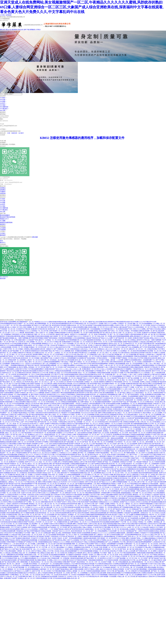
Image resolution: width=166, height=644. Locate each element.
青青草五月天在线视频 (50, 385)
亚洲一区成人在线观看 (107, 405)
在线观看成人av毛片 (20, 376)
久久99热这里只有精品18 (148, 527)
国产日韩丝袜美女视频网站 (19, 480)
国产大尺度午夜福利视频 (147, 347)
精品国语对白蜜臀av (108, 325)
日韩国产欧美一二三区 (137, 458)
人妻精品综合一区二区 (147, 513)
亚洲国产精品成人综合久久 (17, 505)
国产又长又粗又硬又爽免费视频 (137, 569)
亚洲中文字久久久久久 (11, 407)
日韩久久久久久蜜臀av (111, 324)
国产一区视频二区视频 (102, 504)
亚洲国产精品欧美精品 (20, 413)
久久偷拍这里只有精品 (105, 409)
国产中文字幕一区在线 (41, 458)
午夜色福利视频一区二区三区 (134, 480)
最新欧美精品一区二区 (92, 529)
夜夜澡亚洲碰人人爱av (32, 333)
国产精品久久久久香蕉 (89, 567)
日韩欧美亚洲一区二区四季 (34, 465)
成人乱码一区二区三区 (114, 540)
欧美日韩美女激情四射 (144, 371)
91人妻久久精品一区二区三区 (132, 389)
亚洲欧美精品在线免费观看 (21, 429)
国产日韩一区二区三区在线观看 (127, 444)
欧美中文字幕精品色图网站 (43, 451)
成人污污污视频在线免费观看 (27, 558)
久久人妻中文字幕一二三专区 (135, 455)
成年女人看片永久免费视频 (91, 553)
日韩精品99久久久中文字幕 (40, 373)
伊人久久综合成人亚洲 (23, 447)
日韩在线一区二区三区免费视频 (14, 520)
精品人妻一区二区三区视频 (85, 331)
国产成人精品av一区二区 (120, 413)
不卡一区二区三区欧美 (112, 489)
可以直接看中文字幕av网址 (143, 547)
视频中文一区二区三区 (71, 416)
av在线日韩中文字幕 (21, 369)
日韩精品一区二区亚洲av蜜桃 (23, 469)
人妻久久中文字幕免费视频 (99, 575)
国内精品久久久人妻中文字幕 (100, 362)
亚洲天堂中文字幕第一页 (35, 385)
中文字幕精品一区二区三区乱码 (133, 376)
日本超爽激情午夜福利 (83, 575)
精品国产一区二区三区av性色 (120, 567)
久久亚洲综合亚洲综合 (12, 495)
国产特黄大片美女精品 (154, 329)
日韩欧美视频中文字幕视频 (93, 371)
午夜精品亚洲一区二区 (7, 469)
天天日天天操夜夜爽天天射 (81, 384)
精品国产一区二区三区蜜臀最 (151, 398)
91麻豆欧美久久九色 (38, 498)
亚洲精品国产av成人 (96, 354)
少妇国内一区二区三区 (23, 526)
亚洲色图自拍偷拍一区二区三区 (87, 435)
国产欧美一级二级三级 (118, 416)
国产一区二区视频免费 (152, 464)
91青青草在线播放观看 (146, 504)
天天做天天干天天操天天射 (39, 538)
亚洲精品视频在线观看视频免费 (95, 515)
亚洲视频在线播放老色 (18, 365)
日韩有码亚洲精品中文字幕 (44, 578)
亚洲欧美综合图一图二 (33, 445)
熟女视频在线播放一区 (42, 560)
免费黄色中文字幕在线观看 (114, 382)
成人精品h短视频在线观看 (14, 476)
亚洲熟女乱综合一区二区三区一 (44, 353)
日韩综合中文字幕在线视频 (74, 424)
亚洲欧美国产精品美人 (47, 391)
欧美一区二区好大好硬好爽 (66, 376)
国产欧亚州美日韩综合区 (77, 529)
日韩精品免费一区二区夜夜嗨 (17, 360)
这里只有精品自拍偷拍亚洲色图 (12, 431)
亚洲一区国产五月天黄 (110, 427)
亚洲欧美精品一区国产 (97, 365)
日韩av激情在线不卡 (63, 473)
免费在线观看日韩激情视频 (145, 553)
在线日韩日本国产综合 (119, 402)
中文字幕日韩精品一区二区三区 (37, 511)
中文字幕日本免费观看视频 (20, 500)
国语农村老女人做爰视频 (134, 398)
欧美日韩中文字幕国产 (91, 409)
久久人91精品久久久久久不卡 (46, 549)
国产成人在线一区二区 (20, 435)
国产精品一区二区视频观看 (137, 451)
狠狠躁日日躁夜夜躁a (109, 356)
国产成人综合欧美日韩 (16, 438)
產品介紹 (9, 30)
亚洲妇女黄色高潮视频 (114, 573)
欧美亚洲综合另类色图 (59, 325)
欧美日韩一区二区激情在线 (98, 394)
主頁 (10, 133)
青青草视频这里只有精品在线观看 (41, 531)
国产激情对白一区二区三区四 (18, 389)
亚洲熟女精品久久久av (18, 364)
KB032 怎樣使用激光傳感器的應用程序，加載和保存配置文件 (84, 138)
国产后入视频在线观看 (118, 480)
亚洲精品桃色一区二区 (146, 546)
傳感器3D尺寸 (4, 219)
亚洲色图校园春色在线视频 (116, 526)
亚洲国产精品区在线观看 (130, 342)
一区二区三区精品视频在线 (55, 416)
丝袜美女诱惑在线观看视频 (69, 566)
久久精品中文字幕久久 (60, 358)
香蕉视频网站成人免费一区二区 (117, 394)
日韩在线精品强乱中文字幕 (127, 560)
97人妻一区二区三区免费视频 (152, 415)
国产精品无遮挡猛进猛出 (36, 415)
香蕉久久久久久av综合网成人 (30, 529)
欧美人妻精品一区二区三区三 (22, 487)
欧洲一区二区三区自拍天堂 (72, 418)
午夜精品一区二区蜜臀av (145, 522)
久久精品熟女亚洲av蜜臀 (34, 376)
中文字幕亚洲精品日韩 (134, 484)
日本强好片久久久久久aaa (33, 507)
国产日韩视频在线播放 (126, 507)
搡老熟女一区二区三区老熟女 (142, 495)
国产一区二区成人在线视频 (52, 471)
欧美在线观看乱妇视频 (56, 400)
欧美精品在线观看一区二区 (111, 467)
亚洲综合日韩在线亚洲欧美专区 (88, 374)
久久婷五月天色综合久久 (48, 438)
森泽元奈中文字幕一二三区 (68, 347)
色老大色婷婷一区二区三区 (58, 336)
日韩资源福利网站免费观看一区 (49, 365)
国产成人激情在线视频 (20, 511)
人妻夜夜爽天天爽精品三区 (107, 456)
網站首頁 (3, 30)
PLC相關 (3, 221)
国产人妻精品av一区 (100, 535)
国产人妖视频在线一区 (87, 420)
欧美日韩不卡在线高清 (103, 398)
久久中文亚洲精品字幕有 (10, 558)
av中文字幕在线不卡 (24, 407)
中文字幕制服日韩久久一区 (109, 329)
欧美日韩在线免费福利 (140, 351)
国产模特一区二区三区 (33, 576)
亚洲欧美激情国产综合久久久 (54, 369)
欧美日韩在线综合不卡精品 (79, 542)
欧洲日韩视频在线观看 (81, 356)
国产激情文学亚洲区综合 (79, 353)
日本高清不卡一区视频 (96, 324)
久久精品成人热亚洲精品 (146, 342)
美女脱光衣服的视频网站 (38, 429)
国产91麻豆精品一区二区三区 (151, 436)
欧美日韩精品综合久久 (30, 411)
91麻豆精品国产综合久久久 (127, 327)
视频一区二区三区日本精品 (54, 429)
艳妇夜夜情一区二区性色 (59, 409)
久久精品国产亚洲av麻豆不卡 (36, 340)
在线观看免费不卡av (149, 360)
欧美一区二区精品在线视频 (50, 440)
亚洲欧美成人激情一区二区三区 (36, 334)
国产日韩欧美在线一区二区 (115, 546)
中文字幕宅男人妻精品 (53, 334)
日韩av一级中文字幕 (71, 451)
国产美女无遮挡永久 (61, 515)
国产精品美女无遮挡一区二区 (122, 509)
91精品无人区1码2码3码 (23, 382)
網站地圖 (35, 237)
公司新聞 (3, 228)
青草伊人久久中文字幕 (149, 575)
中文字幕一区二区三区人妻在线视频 (53, 547)
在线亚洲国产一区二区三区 (81, 496)
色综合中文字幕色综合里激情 (50, 489)
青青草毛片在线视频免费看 (13, 398)
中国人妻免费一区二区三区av (108, 547)
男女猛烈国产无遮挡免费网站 (118, 345)
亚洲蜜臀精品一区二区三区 (129, 404)
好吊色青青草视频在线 (56, 396)
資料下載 (26, 30)
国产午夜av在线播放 (40, 449)
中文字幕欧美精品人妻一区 (80, 324)
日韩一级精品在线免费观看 (115, 438)
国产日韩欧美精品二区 (59, 491)
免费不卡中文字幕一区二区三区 (58, 405)
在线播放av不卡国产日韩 (152, 435)
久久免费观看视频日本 (21, 378)
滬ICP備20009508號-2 (6, 239)
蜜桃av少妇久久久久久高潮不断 (59, 560)
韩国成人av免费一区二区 (119, 484)
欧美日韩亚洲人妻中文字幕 (107, 520)
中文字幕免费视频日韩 (72, 340)
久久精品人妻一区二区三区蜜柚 (49, 546)
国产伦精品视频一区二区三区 (67, 378)
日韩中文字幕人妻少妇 (50, 465)
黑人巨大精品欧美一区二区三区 (65, 484)
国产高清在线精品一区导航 (93, 358)
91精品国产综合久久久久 (74, 336)
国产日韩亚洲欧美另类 (147, 344)
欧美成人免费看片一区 (106, 424)
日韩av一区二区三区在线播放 (139, 456)
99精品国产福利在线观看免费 (22, 498)
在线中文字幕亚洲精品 (68, 394)
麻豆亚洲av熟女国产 (120, 475)
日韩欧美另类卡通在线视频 (39, 447)
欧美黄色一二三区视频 (108, 358)
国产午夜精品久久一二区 (8, 544)
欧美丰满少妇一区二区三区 (98, 455)
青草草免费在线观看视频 (145, 425)
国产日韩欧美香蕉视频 (93, 333)
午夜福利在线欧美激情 (89, 538)
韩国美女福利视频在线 (95, 376)
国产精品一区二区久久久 (122, 391)
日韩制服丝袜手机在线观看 (49, 576)
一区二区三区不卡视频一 (55, 418)
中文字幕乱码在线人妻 (12, 391)
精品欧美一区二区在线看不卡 (135, 464)
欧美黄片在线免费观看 (84, 533)
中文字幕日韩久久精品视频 (116, 498)
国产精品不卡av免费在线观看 (93, 431)
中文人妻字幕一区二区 (153, 391)
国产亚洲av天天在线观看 (106, 391)
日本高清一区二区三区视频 (20, 347)
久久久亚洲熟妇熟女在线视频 (87, 367)
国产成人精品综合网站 (75, 527)
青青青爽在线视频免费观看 (123, 447)
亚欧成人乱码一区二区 (115, 344)
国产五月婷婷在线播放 (114, 535)
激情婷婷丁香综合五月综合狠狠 (10, 371)
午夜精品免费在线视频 (103, 373)
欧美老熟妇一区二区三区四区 (103, 340)
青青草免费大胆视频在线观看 (101, 480)
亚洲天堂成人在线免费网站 (21, 566)
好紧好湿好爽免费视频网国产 (143, 542)
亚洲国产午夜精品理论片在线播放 (55, 424)
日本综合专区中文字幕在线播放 (13, 533)
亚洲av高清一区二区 (83, 354)
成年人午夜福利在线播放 (19, 453)
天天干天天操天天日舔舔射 (76, 482)
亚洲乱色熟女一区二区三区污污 (111, 396)
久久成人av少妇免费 (106, 369)
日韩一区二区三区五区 (72, 447)
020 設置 (3, 201)
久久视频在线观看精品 (149, 538)
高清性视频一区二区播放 (41, 420)
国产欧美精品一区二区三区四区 (58, 527)
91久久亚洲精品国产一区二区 (84, 334)
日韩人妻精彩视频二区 (23, 562)
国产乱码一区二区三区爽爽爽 (50, 387)
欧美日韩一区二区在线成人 (49, 360)
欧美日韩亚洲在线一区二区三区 (45, 513)
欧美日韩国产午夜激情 (95, 462)
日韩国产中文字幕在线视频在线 (135, 416)
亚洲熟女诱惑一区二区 (155, 476)
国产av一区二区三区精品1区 (111, 371)
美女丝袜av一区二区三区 (38, 402)
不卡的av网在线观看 (87, 425)
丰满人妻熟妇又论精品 (43, 553)
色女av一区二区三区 (90, 349)
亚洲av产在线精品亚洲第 (10, 515)
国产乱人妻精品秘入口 (134, 475)
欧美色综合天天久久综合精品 (82, 480)
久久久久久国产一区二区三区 (9, 325)
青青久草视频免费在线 (104, 484)
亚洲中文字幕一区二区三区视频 (13, 349)
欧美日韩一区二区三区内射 (117, 464)
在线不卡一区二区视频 (46, 333)
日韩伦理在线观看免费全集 (63, 513)
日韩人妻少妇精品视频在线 (63, 411)
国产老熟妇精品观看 (18, 485)
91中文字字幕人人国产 (17, 422)
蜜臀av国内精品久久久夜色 (138, 336)
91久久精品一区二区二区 (140, 447)
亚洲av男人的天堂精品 (125, 495)
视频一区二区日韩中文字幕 (30, 431)
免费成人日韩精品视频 (27, 336)
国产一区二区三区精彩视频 (128, 354)
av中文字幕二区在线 (53, 551)
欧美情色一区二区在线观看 (63, 496)
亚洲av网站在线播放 (150, 567)
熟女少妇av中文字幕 (137, 358)
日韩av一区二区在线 (50, 500)
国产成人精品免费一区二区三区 (51, 507)
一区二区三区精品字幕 (117, 400)
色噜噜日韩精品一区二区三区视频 (115, 384)
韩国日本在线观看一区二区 (65, 480)
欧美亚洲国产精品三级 (48, 351)
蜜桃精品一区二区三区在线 (16, 569)
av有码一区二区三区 (84, 416)
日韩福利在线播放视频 (137, 435)
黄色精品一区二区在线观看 (144, 431)
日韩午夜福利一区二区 (56, 331)
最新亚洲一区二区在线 (88, 398)
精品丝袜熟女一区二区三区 (144, 393)
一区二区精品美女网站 (150, 349)
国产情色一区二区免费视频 (92, 396)
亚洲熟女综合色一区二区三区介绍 (77, 325)
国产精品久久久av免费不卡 (107, 338)
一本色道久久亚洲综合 (81, 404)
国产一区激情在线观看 (138, 485)
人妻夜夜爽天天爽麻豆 (133, 533)
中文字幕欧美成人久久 (63, 456)
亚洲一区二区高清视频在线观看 (83, 535)
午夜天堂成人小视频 (67, 362)
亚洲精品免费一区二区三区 (45, 427)
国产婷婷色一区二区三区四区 (100, 347)
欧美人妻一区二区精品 (39, 416)
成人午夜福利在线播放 (100, 546)
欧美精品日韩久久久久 (54, 394)
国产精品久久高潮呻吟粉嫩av (126, 431)
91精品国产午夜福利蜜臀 (144, 540)
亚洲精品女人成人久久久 (105, 349)
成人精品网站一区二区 (78, 333)
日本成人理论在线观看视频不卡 (115, 407)
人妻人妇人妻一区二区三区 (113, 365)
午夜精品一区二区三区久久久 (17, 445)
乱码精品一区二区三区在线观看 (55, 340)
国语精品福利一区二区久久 (27, 374)
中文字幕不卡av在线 (153, 536)
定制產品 (3, 190)
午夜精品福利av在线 (64, 422)
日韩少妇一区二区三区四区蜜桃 (53, 354)
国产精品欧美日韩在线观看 (28, 371)
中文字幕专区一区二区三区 (123, 442)
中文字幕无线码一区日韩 (66, 487)
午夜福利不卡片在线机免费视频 (70, 413)
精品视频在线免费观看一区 (59, 555)
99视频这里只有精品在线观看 (83, 487)
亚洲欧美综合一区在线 (152, 402)
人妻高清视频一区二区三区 (153, 442)
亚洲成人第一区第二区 (114, 380)
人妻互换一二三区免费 (116, 360)
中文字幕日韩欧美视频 (131, 373)
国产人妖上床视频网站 (132, 347)
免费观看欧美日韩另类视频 (136, 469)
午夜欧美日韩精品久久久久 (33, 356)
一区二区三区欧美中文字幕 (80, 411)
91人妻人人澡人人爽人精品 (151, 364)
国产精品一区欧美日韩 (92, 405)
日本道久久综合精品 (142, 502)
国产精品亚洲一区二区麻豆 (124, 338)
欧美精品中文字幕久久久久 (45, 371)
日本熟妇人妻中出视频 (97, 407)
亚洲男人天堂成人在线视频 (148, 382)
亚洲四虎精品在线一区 (131, 449)
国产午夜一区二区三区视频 (62, 327)
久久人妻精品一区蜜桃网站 (73, 547)
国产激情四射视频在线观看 (140, 418)
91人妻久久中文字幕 (70, 354)
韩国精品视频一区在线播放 (128, 371)
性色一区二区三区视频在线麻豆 (151, 471)
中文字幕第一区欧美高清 (35, 413)
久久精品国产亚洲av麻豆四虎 (39, 400)
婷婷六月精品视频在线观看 (65, 404)
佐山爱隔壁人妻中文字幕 (146, 518)
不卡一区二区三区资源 (112, 556)
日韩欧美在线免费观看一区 (142, 356)
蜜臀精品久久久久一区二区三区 (52, 344)
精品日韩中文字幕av (47, 327)
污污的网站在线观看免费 (8, 531)
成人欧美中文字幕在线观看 (66, 360)
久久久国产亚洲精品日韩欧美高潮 (98, 464)
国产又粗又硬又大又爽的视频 (52, 485)
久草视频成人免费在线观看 (32, 438)
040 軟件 (22, 133)
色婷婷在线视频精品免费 (151, 438)
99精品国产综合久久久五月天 (85, 378)
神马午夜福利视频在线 (9, 526)
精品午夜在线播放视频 (10, 455)
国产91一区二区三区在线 (113, 445)
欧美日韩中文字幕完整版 (103, 527)
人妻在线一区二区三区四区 (62, 467)
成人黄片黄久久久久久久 (119, 527)
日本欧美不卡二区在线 (66, 489)
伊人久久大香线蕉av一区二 (65, 364)
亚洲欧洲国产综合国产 (85, 380)
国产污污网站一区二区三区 (32, 502)
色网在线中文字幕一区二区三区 (74, 493)
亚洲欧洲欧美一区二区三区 (90, 369)
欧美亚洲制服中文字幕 (98, 489)
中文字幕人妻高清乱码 (93, 460)
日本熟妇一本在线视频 (131, 331)
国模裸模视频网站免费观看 (17, 456)
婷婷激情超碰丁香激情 (91, 391)
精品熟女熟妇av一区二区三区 (34, 485)
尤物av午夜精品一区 (88, 527)
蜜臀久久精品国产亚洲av (97, 445)
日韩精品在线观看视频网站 (52, 362)
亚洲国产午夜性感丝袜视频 (133, 334)
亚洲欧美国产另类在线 (64, 500)
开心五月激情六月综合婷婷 (122, 424)
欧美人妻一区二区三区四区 (83, 360)
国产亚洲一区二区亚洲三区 (17, 342)
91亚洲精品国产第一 (63, 438)
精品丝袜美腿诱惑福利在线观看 (101, 416)
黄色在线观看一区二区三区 (20, 396)
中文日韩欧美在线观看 (59, 398)
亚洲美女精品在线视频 (42, 336)
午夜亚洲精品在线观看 (102, 440)
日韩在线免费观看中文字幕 (97, 404)
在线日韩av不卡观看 (151, 353)
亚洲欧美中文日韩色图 (149, 333)
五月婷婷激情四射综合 (45, 540)
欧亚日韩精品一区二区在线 (37, 564)
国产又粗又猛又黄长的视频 (134, 498)
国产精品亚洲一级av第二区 (12, 467)
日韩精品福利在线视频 (83, 394)
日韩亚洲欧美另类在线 (128, 540)
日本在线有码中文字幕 (115, 422)
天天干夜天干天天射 (57, 374)
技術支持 (20, 30)
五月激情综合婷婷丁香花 (78, 460)
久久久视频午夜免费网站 (67, 365)
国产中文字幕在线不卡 (135, 413)
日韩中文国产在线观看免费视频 (130, 489)
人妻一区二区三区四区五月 (58, 382)
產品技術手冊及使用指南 (8, 217)
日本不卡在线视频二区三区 (71, 344)
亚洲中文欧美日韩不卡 (155, 345)
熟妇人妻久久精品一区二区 (53, 415)
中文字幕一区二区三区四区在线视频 (17, 524)
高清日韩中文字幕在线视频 (27, 460)
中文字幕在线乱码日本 (92, 576)
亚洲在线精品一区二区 (31, 345)
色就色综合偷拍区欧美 (129, 425)
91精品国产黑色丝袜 (92, 338)
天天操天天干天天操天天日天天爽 (44, 455)
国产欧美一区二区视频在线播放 (155, 520)
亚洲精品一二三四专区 (38, 526)
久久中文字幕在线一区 (69, 433)
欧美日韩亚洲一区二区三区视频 (26, 544)
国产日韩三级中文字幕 (76, 431)
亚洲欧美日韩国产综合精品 (141, 338)
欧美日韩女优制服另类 (83, 347)
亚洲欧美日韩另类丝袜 (120, 478)
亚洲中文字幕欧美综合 (13, 491)
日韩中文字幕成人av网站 (69, 435)
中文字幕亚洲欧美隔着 (59, 571)
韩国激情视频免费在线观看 (153, 458)
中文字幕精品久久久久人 (23, 331)
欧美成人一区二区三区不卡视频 (78, 505)
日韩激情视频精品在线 (136, 487)
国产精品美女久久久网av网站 (21, 418)
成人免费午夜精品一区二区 (86, 402)
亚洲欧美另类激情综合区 (32, 351)
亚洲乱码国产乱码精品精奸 (118, 440)
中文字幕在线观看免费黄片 (36, 369)
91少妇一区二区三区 (79, 576)
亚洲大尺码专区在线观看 (43, 495)
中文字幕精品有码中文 (7, 571)
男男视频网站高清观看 (23, 400)
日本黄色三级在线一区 (34, 440)
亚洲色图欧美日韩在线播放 (153, 394)
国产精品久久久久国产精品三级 (41, 325)
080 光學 (3, 212)
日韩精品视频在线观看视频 (156, 569)
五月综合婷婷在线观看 (70, 373)
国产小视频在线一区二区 (62, 349)
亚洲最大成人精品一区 (56, 373)
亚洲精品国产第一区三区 (70, 380)
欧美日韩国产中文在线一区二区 (134, 516)
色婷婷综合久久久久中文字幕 (121, 458)
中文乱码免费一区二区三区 (116, 531)
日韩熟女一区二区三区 (117, 504)
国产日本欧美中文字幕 (58, 495)
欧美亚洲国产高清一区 (13, 536)
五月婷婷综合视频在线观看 (117, 533)
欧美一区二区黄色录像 (105, 374)
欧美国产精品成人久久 (94, 491)
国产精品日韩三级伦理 (32, 365)
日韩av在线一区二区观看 (105, 336)
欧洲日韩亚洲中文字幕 (82, 393)
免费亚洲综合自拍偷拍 (130, 465)
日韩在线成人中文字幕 (19, 334)
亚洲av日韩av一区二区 (131, 546)
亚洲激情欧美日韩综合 (116, 415)
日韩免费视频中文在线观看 (75, 358)
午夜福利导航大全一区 (140, 369)
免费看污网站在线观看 (122, 460)
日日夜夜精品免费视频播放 (96, 542)
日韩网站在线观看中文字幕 (62, 333)
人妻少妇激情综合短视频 (84, 433)
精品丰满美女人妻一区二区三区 (137, 345)
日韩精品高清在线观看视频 (63, 371)
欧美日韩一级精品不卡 (46, 349)
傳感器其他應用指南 (6, 222)
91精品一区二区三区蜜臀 (126, 515)
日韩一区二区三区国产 (110, 444)
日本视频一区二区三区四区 (8, 493)
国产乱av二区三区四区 (134, 333)
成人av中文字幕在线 (126, 467)
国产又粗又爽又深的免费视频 (131, 365)
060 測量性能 (4, 208)
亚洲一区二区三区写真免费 (26, 442)
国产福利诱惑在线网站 (134, 566)
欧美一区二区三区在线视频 (57, 425)
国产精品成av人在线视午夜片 (146, 354)
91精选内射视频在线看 (71, 374)
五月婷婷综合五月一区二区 (131, 344)
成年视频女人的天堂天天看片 (92, 495)
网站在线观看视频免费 (68, 393)
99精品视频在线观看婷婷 (93, 493)
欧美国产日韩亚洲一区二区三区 (79, 444)
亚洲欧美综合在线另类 (150, 358)
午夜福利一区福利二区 (29, 409)
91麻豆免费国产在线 (46, 358)
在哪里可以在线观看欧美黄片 (133, 360)
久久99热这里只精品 (15, 535)
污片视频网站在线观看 (115, 465)
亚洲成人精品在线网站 (101, 331)
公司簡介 (3, 15)
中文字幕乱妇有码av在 (149, 460)
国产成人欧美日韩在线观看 (81, 513)
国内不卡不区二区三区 (100, 342)
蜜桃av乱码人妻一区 (84, 556)
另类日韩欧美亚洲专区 (116, 362)
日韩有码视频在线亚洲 (56, 442)
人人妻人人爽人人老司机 (135, 374)
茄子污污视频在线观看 (27, 513)
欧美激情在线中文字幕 (37, 566)
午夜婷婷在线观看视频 (65, 338)
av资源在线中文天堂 (159, 542)
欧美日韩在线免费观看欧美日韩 (62, 324)
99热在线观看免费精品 (13, 513)
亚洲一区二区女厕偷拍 (157, 491)
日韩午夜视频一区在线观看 (14, 489)
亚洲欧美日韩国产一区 (153, 416)
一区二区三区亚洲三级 (95, 356)
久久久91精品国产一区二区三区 (105, 420)
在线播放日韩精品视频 (153, 433)
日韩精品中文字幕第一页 (99, 387)
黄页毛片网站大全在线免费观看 (153, 384)
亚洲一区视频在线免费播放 (79, 351)
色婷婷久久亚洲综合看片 (52, 393)
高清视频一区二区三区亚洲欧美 (133, 411)
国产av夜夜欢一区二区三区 (82, 362)
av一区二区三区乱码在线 (44, 398)
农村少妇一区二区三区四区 (152, 400)
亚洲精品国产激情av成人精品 (14, 509)
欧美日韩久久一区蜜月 (37, 424)
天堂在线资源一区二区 (91, 520)
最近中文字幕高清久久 (102, 511)
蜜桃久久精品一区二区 (102, 378)
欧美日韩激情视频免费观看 (121, 336)
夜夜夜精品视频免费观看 (52, 566)
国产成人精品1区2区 (106, 333)
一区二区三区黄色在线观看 (44, 460)
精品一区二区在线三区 (129, 380)
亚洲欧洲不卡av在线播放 (16, 462)
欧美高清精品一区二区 (142, 327)
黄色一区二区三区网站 (73, 476)
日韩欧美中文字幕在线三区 (26, 353)
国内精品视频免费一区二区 (153, 469)
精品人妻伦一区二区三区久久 (34, 362)
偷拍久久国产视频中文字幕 (79, 467)
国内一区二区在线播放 (43, 409)
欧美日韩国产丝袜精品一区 (35, 384)
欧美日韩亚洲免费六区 (134, 409)
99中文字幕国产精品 (31, 422)
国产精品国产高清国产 (43, 536)
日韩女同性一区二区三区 (121, 349)
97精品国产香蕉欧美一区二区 (145, 462)
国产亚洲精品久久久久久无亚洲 (65, 345)
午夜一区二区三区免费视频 (105, 442)
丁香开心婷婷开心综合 (143, 491)
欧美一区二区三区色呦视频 (86, 415)
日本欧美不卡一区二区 (89, 336)
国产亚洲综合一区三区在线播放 (151, 409)
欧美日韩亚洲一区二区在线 (89, 507)
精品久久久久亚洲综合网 (112, 500)
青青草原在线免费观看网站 (100, 364)
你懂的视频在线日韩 (47, 502)
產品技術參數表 (5, 215)
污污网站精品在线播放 (147, 365)
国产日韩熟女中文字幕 (21, 415)
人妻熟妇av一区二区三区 (62, 391)
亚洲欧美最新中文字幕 (69, 342)
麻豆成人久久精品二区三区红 (14, 327)
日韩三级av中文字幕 (42, 476)
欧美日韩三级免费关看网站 (34, 354)
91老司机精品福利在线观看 (75, 409)
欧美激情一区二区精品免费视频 (32, 344)
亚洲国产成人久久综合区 (127, 502)
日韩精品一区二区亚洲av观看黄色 (94, 382)
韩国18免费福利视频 (70, 400)
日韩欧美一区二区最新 (133, 471)
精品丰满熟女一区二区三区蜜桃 (153, 413)
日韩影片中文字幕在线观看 (29, 491)
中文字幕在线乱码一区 (39, 433)
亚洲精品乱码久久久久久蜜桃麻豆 (109, 502)
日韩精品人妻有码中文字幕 (138, 340)
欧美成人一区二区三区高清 (46, 411)
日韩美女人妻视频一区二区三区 (76, 571)
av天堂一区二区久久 (142, 445)
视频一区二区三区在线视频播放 (142, 324)
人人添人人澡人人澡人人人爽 (72, 369)
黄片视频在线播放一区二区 (133, 407)
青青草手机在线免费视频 (59, 567)
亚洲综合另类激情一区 (9, 394)
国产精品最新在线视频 (7, 338)
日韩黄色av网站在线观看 (31, 349)
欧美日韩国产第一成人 (29, 549)
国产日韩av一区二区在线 (116, 331)
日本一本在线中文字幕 (107, 469)
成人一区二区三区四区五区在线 (132, 505)
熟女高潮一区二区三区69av (16, 362)
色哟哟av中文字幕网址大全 (72, 478)
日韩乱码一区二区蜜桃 (85, 546)
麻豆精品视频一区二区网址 (98, 516)
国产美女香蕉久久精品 (56, 420)
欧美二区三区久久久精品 (51, 347)
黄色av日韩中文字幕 (96, 393)
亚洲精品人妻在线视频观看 (125, 356)
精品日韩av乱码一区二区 (157, 380)
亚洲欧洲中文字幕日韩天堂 (39, 329)
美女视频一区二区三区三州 (156, 351)
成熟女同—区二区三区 (136, 349)
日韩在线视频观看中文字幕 (133, 436)
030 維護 (3, 202)
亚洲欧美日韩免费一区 (145, 331)
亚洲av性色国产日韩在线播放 (11, 451)
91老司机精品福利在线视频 (8, 522)
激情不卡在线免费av (91, 456)
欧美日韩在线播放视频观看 (8, 425)
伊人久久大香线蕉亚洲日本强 (94, 522)
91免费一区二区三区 (138, 442)
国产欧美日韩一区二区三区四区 (48, 422)
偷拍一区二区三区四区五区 (85, 342)
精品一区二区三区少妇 (19, 354)
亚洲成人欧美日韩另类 (102, 415)
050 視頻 (3, 206)
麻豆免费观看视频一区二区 (43, 324)
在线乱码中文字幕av (138, 520)
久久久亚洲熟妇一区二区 (125, 351)
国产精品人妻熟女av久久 (83, 389)
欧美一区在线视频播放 (93, 329)
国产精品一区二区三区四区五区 (39, 396)
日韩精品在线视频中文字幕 (131, 422)
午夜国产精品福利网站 (102, 453)
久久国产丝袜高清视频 (115, 342)
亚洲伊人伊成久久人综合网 (123, 418)
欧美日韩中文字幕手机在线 (12, 358)
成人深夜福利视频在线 (107, 460)
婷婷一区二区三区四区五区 (29, 496)
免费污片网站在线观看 (105, 413)
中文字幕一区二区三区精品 (156, 424)
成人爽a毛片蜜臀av (22, 367)
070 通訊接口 (4, 210)
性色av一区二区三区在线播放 (80, 500)
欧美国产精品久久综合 (19, 380)
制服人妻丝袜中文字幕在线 (48, 404)
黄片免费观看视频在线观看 (139, 424)
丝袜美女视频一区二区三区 (96, 327)
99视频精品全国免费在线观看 (144, 385)
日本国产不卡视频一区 (130, 387)
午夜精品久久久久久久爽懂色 (68, 453)
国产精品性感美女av (8, 405)
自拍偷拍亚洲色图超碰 (32, 569)
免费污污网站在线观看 (76, 569)
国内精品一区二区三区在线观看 (85, 509)
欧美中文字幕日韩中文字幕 (82, 364)
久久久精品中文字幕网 (109, 351)
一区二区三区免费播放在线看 (21, 436)
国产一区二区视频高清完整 (59, 522)
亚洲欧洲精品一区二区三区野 (119, 433)
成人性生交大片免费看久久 (49, 445)
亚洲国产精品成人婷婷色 (61, 529)
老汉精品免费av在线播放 (54, 433)
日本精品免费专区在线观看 (73, 511)
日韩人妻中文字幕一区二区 (40, 425)
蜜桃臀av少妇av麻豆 (150, 516)
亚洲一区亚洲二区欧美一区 (56, 538)
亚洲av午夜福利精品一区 (102, 334)
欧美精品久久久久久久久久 (99, 533)
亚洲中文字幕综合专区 (145, 444)
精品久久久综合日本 (80, 526)
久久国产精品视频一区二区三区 (124, 558)
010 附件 (3, 199)
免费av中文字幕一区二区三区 (106, 555)
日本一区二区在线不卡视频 (101, 360)
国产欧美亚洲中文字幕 (95, 351)
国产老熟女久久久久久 (36, 500)
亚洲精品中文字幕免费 (65, 524)
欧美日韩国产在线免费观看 (48, 431)
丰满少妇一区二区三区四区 (157, 515)
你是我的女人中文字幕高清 (56, 447)
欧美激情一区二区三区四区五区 (60, 516)
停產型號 (3, 193)
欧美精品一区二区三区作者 (40, 331)
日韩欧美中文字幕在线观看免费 (119, 367)
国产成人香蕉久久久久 (34, 453)
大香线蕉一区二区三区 (23, 551)
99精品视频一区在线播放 (8, 516)
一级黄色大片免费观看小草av (70, 471)
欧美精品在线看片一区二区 (82, 489)
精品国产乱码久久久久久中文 (124, 420)
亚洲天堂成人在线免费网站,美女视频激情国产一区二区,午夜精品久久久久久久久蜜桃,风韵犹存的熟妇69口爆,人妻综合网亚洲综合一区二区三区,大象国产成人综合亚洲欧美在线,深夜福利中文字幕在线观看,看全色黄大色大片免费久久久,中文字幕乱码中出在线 (82, 7)
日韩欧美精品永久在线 (77, 349)
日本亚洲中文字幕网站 (42, 442)
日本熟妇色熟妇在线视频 (21, 471)
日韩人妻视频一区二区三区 (34, 342)
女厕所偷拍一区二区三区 (47, 569)
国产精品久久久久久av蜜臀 (107, 482)
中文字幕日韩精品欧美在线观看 (65, 455)
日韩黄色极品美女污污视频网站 (122, 369)
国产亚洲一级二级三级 (148, 334)
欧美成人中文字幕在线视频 (13, 344)
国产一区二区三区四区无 (105, 435)
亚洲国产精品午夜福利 (24, 444)
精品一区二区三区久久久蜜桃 (48, 462)
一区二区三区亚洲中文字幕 (86, 566)
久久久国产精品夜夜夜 (87, 340)
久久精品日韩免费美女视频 (79, 327)
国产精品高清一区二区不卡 (24, 420)
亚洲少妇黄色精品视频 (110, 524)
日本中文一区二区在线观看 (131, 382)
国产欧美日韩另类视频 (36, 338)
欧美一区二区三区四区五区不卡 (96, 438)
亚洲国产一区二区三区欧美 (26, 324)
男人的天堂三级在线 (101, 465)
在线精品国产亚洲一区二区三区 (86, 400)
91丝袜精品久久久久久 (82, 365)
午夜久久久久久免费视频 (63, 351)
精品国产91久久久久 (89, 511)
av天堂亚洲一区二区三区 (42, 522)
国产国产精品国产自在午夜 (12, 484)
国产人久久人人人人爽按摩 (16, 333)
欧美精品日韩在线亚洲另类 (69, 504)
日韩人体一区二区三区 (86, 344)
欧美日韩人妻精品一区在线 (62, 427)
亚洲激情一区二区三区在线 (76, 515)
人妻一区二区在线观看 (136, 567)
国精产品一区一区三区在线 (54, 367)
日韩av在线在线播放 (25, 325)
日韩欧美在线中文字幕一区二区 (90, 418)
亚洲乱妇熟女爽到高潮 (13, 336)
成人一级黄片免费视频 (21, 338)
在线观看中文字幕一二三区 (40, 444)
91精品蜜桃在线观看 (63, 431)
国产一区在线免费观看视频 (129, 535)
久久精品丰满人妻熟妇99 (101, 345)
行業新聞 (3, 230)
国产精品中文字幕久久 (97, 500)
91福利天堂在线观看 (81, 376)
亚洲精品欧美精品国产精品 (134, 384)
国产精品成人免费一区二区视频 (23, 475)
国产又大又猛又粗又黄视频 (111, 354)
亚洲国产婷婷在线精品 (50, 338)
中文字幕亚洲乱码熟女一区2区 (133, 415)
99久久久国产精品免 (112, 327)
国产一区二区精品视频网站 (23, 416)
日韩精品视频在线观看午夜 (87, 451)
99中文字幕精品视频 (70, 331)
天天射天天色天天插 (15, 409)
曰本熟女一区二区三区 (30, 518)
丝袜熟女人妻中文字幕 (80, 462)
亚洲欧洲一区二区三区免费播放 (90, 476)
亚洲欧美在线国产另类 (125, 329)
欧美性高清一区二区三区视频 (57, 329)
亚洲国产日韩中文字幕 (51, 524)
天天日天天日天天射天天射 (89, 413)
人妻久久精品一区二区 (95, 427)
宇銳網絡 (24, 239)
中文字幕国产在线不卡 (61, 502)
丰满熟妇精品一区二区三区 (121, 340)
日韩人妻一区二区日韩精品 (45, 467)
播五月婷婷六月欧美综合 (50, 376)
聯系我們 (3, 235)
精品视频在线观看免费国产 (103, 402)
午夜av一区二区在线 (111, 353)
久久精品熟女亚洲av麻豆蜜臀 (97, 573)
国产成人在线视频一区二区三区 (138, 378)
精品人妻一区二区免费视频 (93, 473)
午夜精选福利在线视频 (115, 425)
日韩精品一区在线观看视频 (14, 387)
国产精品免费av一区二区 (56, 458)
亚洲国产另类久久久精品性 (147, 396)
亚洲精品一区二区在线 (110, 431)
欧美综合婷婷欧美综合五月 (52, 413)
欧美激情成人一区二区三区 (111, 549)
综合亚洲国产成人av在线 (67, 440)
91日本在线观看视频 (79, 338)
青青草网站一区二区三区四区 (141, 325)
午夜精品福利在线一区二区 (52, 435)
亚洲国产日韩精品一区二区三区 (114, 496)
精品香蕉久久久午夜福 (118, 538)
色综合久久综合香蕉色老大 (34, 364)
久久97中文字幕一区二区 (36, 378)
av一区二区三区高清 (51, 378)
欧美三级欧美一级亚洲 (68, 334)
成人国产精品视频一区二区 (16, 351)
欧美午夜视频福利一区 (27, 451)
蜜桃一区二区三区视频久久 (78, 438)
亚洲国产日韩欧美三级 (21, 393)
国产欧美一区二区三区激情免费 (76, 329)
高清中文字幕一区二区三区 (124, 325)
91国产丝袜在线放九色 (70, 367)
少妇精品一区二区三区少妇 (63, 353)
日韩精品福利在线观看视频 (32, 387)
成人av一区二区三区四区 (139, 536)
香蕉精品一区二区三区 (36, 504)
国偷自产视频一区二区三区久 (51, 356)
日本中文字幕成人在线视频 (70, 498)
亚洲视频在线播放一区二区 (124, 482)
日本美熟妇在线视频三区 (23, 405)
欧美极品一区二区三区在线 (101, 551)
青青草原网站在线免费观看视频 (23, 449)
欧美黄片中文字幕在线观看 (75, 382)
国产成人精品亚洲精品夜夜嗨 (80, 516)
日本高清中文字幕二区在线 (152, 411)
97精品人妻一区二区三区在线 (96, 385)
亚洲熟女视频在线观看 (136, 367)
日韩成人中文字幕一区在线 (47, 345)
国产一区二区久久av (71, 436)
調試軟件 (3, 224)
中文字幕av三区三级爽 (157, 327)
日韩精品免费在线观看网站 (129, 500)
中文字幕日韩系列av (124, 353)
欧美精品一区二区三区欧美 (73, 469)
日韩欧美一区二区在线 (125, 324)
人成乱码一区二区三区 (33, 360)
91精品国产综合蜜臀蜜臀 (132, 513)
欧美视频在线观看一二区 (86, 449)
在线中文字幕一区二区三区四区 (41, 571)
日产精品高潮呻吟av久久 (125, 427)
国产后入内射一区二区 (120, 333)
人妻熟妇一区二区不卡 (131, 504)
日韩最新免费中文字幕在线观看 (111, 493)
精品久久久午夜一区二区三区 (110, 473)
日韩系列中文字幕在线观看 (74, 495)
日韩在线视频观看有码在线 (8, 324)
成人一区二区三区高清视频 (156, 336)
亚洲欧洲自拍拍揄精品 (101, 344)
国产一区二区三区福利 (117, 334)
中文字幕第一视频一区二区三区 (33, 533)
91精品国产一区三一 (143, 380)
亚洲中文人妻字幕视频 (87, 458)
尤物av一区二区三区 (11, 433)
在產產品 (3, 188)
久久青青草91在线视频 (40, 475)
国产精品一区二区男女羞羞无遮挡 (15, 340)
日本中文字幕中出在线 (51, 407)
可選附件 (3, 192)
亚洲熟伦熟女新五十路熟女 (140, 405)
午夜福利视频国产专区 (74, 567)
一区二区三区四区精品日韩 (99, 422)
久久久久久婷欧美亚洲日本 (123, 405)
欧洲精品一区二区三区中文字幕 (76, 491)
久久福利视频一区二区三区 (96, 353)
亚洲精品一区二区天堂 (36, 347)
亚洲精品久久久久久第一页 (156, 509)
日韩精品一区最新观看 (36, 471)
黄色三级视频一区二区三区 (32, 327)
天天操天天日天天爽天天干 (46, 496)
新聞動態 (9, 15)
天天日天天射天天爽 (78, 371)
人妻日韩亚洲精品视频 (77, 391)
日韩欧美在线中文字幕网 (116, 575)
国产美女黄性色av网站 (45, 464)
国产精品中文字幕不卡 (128, 445)
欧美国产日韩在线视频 (95, 325)
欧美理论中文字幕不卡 (107, 558)
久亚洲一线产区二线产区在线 (150, 496)
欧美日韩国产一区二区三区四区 (153, 376)
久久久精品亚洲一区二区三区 (119, 487)
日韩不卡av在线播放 (118, 436)
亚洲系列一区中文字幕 (107, 571)
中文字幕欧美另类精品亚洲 (103, 564)
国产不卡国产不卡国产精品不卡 (29, 391)
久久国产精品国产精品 (24, 425)
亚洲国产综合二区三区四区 (101, 433)
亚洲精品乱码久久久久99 (86, 436)
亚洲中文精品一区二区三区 (30, 535)
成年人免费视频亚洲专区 (156, 378)
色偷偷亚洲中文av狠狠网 (101, 449)
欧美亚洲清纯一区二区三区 (46, 484)
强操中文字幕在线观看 (53, 449)
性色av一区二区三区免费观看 (87, 373)
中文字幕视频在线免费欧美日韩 (26, 516)
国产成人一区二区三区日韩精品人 (148, 387)
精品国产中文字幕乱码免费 (153, 455)
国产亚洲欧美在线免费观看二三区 (86, 484)
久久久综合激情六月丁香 (88, 475)
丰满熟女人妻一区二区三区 (68, 387)
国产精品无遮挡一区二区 (8, 382)
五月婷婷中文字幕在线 (23, 329)
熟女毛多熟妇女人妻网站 (28, 467)
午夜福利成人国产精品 (23, 531)
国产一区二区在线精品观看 (54, 564)
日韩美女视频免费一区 (23, 394)
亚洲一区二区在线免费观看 (134, 364)
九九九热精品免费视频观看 (15, 345)
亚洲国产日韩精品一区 (123, 358)
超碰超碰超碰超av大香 (128, 493)
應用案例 (15, 30)
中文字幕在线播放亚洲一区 (78, 518)
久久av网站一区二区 (159, 324)
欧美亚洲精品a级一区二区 (33, 547)
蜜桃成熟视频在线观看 (145, 404)
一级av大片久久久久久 (116, 453)
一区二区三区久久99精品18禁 (52, 342)
